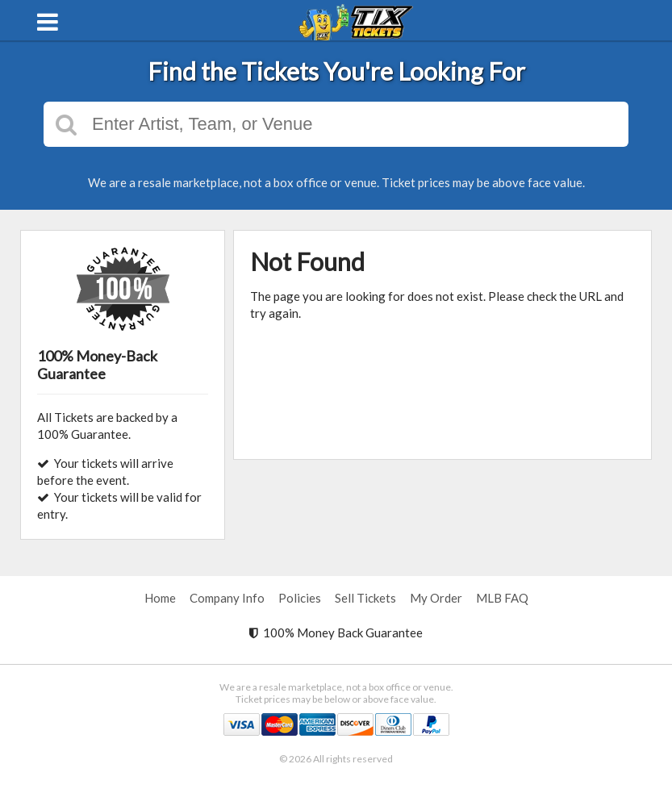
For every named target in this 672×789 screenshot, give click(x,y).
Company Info (227, 598)
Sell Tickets (365, 598)
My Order (436, 598)
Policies (300, 598)
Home (160, 598)
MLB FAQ (502, 598)
